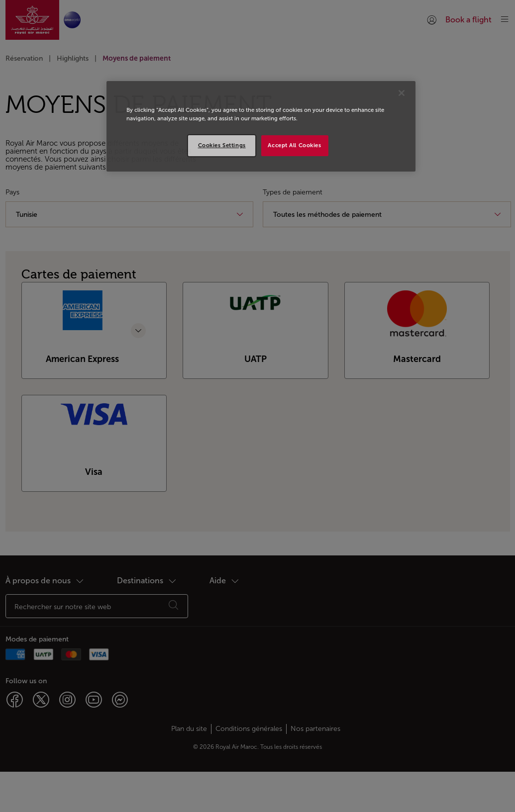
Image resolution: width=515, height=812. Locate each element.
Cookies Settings (222, 145)
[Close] (402, 93)
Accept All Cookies (294, 145)
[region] (261, 126)
